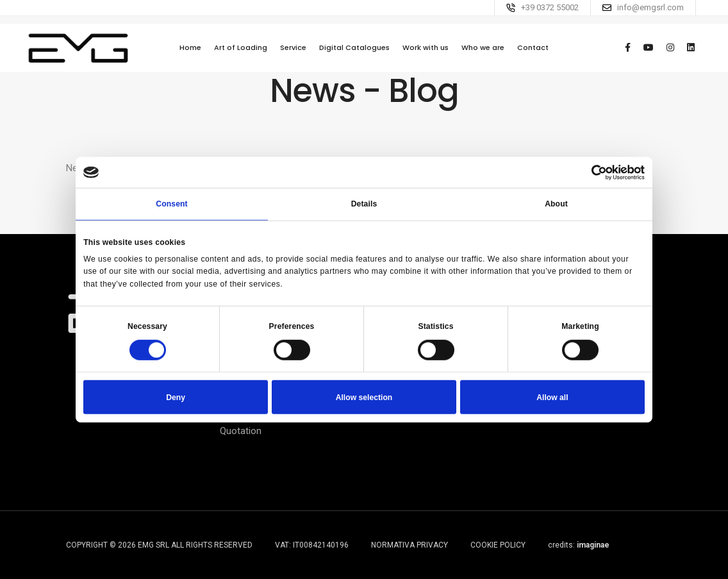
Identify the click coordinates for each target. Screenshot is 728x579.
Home (190, 55)
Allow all (552, 397)
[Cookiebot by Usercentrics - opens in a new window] (589, 172)
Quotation (241, 431)
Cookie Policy (498, 545)
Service (293, 55)
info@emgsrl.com (650, 7)
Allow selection (364, 397)
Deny (176, 397)
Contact (533, 55)
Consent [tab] (171, 204)
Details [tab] (364, 204)
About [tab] (556, 204)
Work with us (426, 55)
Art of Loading (241, 55)
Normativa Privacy (409, 545)
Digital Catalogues (354, 55)
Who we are (483, 55)
